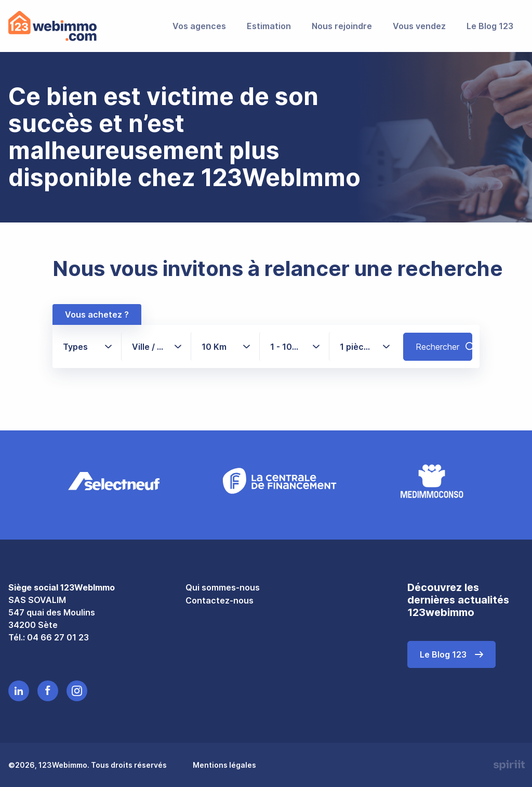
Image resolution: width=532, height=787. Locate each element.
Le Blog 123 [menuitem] (490, 26)
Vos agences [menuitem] (199, 26)
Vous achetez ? (97, 314)
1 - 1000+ (295, 346)
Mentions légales (224, 764)
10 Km (214, 346)
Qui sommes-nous (223, 586)
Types (75, 346)
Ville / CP (150, 346)
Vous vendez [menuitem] (419, 26)
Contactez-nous (220, 600)
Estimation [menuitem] (269, 26)
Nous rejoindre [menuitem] (342, 26)
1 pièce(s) (360, 346)
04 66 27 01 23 (58, 636)
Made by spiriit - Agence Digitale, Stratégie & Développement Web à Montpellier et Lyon (508, 765)
